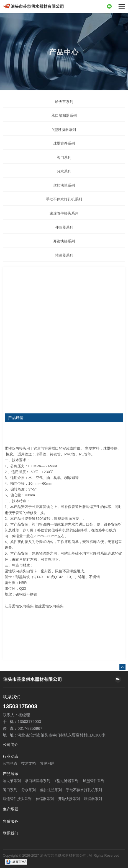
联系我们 (11, 833)
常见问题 (47, 764)
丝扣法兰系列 (64, 192)
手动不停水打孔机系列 (64, 206)
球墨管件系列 (64, 150)
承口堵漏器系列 (64, 123)
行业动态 (11, 757)
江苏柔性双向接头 (19, 606)
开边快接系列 (64, 248)
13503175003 (20, 706)
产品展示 (11, 774)
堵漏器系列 (64, 262)
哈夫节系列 (64, 108)
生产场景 (11, 809)
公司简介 (11, 745)
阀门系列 (64, 164)
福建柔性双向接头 (49, 606)
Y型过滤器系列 (64, 136)
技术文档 (29, 764)
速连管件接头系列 (64, 220)
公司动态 (10, 764)
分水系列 (64, 178)
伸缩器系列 (64, 234)
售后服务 (11, 822)
